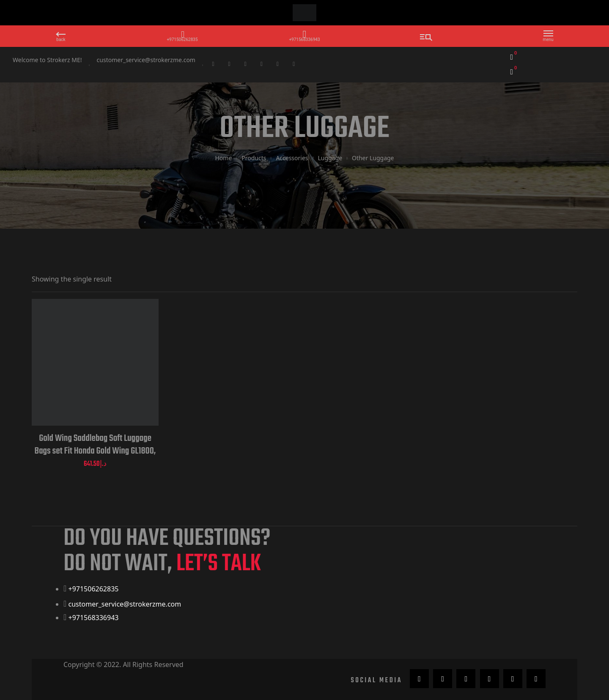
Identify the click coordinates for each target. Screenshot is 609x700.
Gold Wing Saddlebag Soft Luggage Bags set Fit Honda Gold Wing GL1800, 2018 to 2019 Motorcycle (95, 445)
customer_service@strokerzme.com (146, 60)
